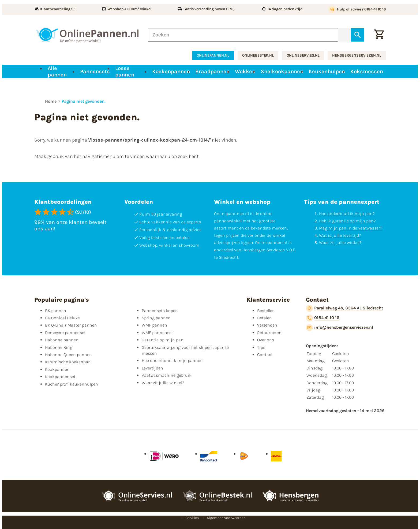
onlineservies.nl (303, 55)
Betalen (265, 318)
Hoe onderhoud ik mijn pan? (347, 214)
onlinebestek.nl (258, 55)
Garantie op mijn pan (163, 340)
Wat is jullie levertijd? (340, 235)
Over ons (266, 340)
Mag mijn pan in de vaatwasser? (351, 228)
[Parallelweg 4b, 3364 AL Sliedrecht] (344, 308)
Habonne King (59, 347)
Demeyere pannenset (65, 333)
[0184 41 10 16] (323, 318)
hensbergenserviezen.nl (357, 55)
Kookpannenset (60, 377)
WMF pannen (154, 325)
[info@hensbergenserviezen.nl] (340, 328)
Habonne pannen (62, 340)
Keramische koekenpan (68, 362)
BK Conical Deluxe (62, 318)
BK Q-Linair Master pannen (71, 325)
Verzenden (267, 325)
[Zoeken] (243, 35)
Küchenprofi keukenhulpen (72, 384)
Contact (265, 355)
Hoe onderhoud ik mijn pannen (172, 360)
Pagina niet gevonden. (83, 101)
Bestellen (266, 311)
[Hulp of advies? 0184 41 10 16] (357, 9)
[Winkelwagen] (379, 35)
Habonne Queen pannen (68, 355)
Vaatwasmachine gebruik (167, 375)
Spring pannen (156, 318)
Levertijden (152, 368)
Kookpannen (57, 369)
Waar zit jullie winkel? (340, 243)
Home (51, 101)
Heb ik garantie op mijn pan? (347, 221)
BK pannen (56, 311)
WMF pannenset (157, 333)
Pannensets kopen (160, 311)
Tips (261, 347)
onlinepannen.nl (213, 55)
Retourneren (269, 333)
